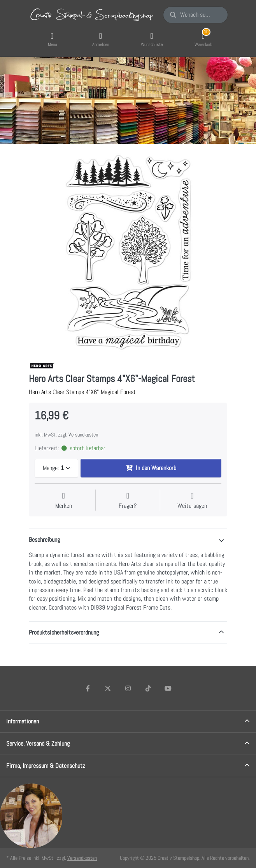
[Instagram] (128, 688)
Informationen (23, 721)
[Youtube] (168, 688)
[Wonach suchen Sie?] (196, 15)
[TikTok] (148, 688)
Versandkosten (83, 435)
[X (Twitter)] (108, 688)
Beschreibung (44, 540)
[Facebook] (88, 688)
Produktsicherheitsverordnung (64, 632)
